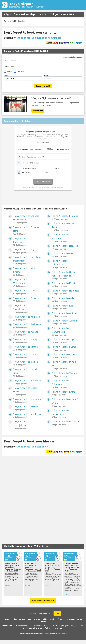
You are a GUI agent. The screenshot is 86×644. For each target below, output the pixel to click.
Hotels (52, 619)
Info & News (61, 619)
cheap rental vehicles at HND (33, 447)
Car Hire (22, 619)
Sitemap (44, 621)
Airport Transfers (33, 619)
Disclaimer (71, 619)
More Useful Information (43, 601)
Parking (45, 619)
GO (57, 613)
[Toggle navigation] (81, 5)
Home (7, 619)
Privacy (80, 619)
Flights (14, 619)
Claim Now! (38, 111)
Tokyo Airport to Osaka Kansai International (66, 275)
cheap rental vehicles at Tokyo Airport (39, 38)
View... (7, 585)
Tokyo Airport (26, 5)
